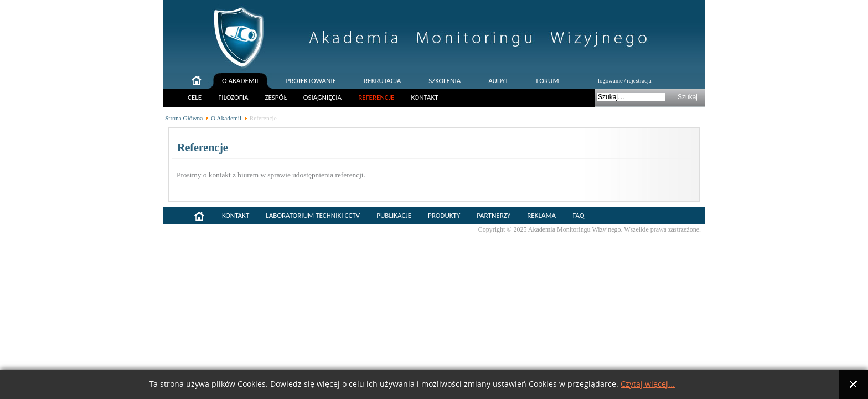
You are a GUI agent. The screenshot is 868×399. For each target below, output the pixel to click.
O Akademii (226, 118)
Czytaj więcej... (648, 384)
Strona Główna (184, 118)
